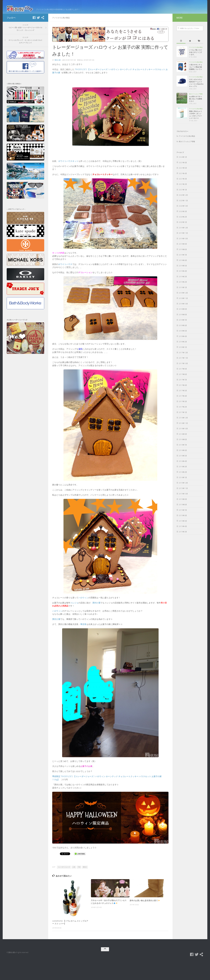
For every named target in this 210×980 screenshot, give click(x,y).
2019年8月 (183, 269)
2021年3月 (183, 198)
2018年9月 (183, 329)
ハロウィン (83, 617)
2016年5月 (183, 475)
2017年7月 (183, 399)
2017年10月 (183, 383)
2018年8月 (183, 334)
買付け (85, 886)
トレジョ (74, 622)
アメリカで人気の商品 (61, 37)
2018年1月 (183, 367)
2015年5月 (183, 540)
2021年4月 (183, 193)
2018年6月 (183, 345)
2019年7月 (183, 274)
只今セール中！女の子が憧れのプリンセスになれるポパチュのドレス (109, 921)
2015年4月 (183, 546)
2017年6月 (183, 405)
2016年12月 (183, 437)
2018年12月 (183, 312)
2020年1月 (183, 242)
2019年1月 (183, 307)
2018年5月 (183, 350)
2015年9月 (183, 519)
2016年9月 (183, 453)
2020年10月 (183, 225)
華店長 (83, 643)
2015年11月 (183, 508)
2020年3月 (183, 231)
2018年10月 (183, 323)
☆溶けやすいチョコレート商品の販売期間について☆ (196, 86)
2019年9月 (183, 263)
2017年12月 (183, 372)
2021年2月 (183, 204)
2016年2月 (183, 491)
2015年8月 (183, 524)
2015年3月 (183, 551)
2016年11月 (183, 443)
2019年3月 (183, 296)
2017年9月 (183, 388)
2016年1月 (183, 497)
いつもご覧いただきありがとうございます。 (196, 72)
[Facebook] (34, 37)
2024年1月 (183, 176)
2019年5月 (183, 285)
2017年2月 (183, 426)
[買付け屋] (43, 37)
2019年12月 (183, 247)
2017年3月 (183, 421)
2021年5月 (183, 187)
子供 (79, 886)
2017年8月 (183, 394)
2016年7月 (183, 464)
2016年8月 (183, 459)
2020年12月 (183, 214)
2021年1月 (183, 209)
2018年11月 (183, 318)
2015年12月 (183, 502)
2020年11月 (183, 220)
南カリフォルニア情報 (196, 113)
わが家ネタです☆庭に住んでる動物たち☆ (196, 118)
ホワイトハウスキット (68, 180)
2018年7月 (183, 339)
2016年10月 (183, 448)
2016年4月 (183, 481)
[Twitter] (38, 37)
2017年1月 (183, 432)
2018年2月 (183, 361)
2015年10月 (183, 513)
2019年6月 (183, 280)
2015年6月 (183, 535)
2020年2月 (183, 236)
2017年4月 (183, 415)
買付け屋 (58, 79)
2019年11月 (183, 252)
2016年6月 (183, 470)
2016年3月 (183, 486)
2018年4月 (183, 356)
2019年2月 (183, 301)
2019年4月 (183, 291)
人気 (74, 886)
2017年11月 (183, 377)
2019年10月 (183, 258)
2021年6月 (183, 182)
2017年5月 (183, 410)
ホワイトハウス (65, 283)
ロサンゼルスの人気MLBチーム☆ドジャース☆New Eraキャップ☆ (196, 102)
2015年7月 (183, 529)
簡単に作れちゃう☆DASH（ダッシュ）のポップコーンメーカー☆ (196, 134)
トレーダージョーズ (64, 886)
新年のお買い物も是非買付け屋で (145, 920)
